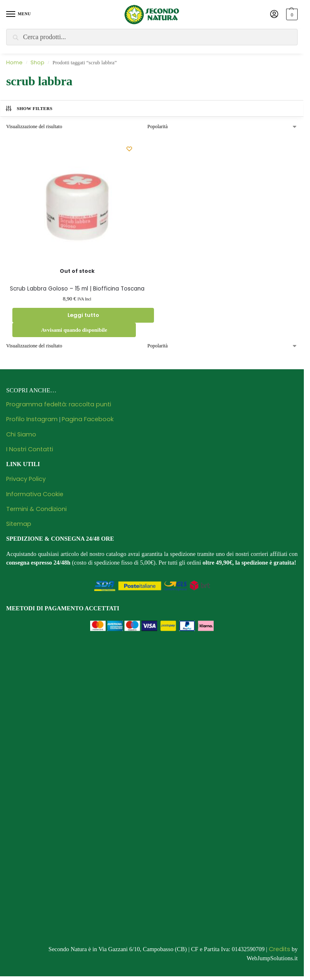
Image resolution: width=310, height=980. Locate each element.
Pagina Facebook (88, 419)
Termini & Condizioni (36, 509)
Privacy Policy (26, 479)
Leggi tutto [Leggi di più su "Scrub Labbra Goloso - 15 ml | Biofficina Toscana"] (83, 315)
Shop (37, 62)
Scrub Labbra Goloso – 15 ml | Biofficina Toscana (77, 289)
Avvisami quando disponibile (74, 330)
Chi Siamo (21, 434)
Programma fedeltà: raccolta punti (59, 404)
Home (14, 62)
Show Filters (29, 108)
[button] (291, 14)
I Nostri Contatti (30, 449)
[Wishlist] (129, 149)
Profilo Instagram (32, 419)
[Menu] (19, 14)
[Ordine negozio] (223, 127)
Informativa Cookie (35, 494)
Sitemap (19, 524)
